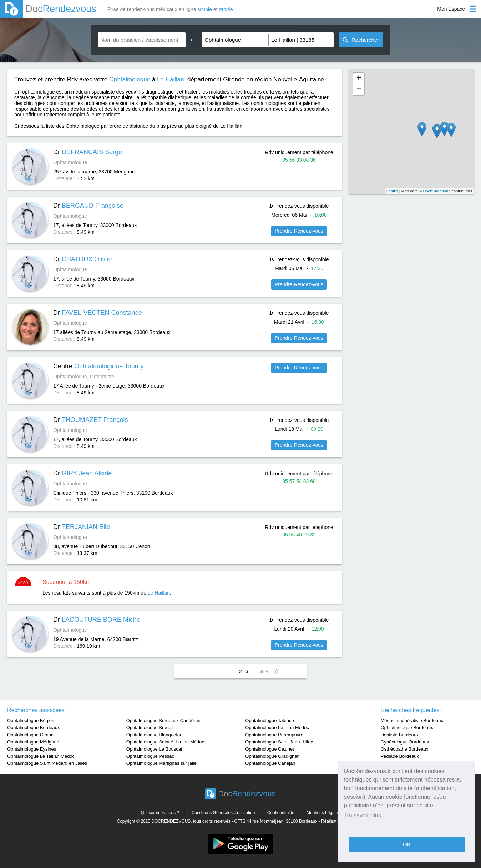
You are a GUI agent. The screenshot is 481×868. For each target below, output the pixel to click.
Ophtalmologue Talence (269, 720)
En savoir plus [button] (363, 815)
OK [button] (407, 844)
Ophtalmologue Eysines (32, 749)
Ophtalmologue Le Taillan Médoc (41, 756)
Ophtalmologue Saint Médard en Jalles (47, 763)
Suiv (264, 671)
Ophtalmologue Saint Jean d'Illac (279, 742)
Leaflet (392, 191)
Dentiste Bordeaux (399, 735)
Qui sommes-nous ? (160, 813)
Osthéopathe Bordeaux (404, 749)
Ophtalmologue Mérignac (33, 742)
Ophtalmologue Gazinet (270, 749)
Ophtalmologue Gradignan (272, 756)
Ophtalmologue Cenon (30, 735)
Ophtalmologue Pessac (150, 756)
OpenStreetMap (437, 191)
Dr (88, 152)
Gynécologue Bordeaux (405, 742)
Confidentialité (281, 813)
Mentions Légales (323, 813)
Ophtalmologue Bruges (150, 728)
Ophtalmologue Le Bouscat (154, 749)
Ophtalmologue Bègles (31, 720)
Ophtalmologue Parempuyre (274, 735)
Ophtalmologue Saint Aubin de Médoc (165, 742)
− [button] (359, 90)
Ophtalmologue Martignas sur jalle (161, 763)
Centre (98, 366)
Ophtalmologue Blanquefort (155, 735)
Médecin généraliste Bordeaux (412, 720)
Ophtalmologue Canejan (270, 763)
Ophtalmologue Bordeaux (33, 728)
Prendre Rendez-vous (299, 231)
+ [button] (359, 79)
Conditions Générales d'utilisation (223, 813)
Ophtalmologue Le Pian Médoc (277, 728)
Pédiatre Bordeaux (400, 756)
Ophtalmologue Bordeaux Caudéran (163, 720)
